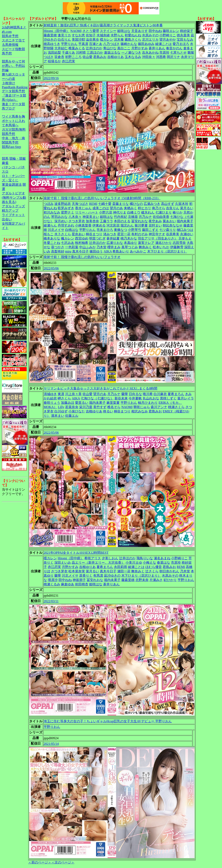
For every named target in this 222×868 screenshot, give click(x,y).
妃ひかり (170, 580)
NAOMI (76, 31)
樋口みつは (185, 230)
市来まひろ (105, 230)
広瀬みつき (152, 204)
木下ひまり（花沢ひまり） (167, 251)
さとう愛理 (91, 31)
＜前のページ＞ (40, 862)
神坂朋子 (79, 580)
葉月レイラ (186, 398)
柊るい (108, 411)
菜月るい (187, 208)
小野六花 (106, 212)
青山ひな (110, 48)
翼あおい (169, 221)
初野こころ (73, 57)
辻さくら (152, 571)
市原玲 (164, 53)
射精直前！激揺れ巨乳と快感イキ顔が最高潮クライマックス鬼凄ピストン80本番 (103, 25)
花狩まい (155, 225)
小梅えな (149, 563)
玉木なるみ (133, 57)
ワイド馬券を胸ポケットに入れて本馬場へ (13, 121)
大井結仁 (61, 48)
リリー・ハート (87, 212)
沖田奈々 (149, 57)
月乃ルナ (145, 217)
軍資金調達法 (12, 185)
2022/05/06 (51, 268)
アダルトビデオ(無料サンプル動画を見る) (14, 198)
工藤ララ (106, 221)
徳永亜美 (183, 35)
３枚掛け (8, 83)
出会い (7, 219)
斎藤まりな (121, 204)
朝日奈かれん (169, 571)
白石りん (64, 40)
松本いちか (161, 247)
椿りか (178, 212)
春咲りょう (52, 403)
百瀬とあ (96, 44)
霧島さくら (133, 40)
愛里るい (82, 403)
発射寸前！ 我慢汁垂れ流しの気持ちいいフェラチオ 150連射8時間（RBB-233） (102, 198)
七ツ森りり (168, 230)
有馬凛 (98, 576)
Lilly (61, 407)
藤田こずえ (150, 230)
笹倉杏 (59, 57)
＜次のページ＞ (63, 862)
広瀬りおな (115, 243)
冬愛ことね (52, 243)
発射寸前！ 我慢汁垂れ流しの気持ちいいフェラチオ (82, 257)
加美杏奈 (92, 221)
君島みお (100, 57)
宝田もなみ (185, 40)
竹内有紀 (121, 217)
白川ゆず (61, 411)
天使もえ (185, 238)
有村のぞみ (140, 234)
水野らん (117, 35)
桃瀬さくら (176, 407)
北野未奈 (142, 580)
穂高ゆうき (52, 44)
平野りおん (69, 44)
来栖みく (130, 208)
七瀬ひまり (164, 212)
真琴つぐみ (130, 247)
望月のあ (116, 208)
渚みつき (110, 234)
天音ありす (140, 31)
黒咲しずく (168, 398)
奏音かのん (174, 48)
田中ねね (155, 31)
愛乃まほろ (181, 44)
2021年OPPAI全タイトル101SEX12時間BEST (76, 553)
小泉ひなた (77, 411)
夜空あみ (155, 221)
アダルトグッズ (13, 206)
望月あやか (168, 40)
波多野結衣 (63, 204)
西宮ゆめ (82, 238)
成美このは (101, 208)
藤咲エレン (171, 31)
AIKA (108, 251)
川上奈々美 (73, 394)
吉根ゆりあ (116, 57)
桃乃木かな (129, 238)
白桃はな (72, 230)
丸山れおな (151, 398)
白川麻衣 (160, 394)
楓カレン (68, 238)
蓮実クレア (146, 243)
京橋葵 (133, 217)
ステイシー (108, 31)
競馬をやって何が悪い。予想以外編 (13, 66)
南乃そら (159, 208)
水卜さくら (63, 234)
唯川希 (148, 394)
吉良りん (173, 208)
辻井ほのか (94, 48)
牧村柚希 (82, 243)
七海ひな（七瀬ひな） (97, 398)
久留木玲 (182, 204)
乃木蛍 (101, 247)
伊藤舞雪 (177, 247)
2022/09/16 (51, 78)
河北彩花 (113, 225)
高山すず (168, 204)
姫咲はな (124, 31)
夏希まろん (176, 394)
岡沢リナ (173, 57)
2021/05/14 (51, 744)
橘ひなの (136, 204)
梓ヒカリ (144, 208)
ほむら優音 (154, 567)
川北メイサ (56, 230)
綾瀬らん (50, 225)
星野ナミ (68, 212)
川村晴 (81, 53)
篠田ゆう (96, 251)
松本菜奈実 (77, 571)
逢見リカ (64, 35)
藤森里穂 (50, 35)
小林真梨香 (83, 225)
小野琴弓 (135, 230)
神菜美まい (91, 217)
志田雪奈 (179, 243)
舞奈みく (145, 247)
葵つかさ (58, 247)
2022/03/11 (51, 601)
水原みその (150, 35)
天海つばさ (80, 204)
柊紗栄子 (187, 31)
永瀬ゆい (187, 234)
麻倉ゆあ (68, 584)
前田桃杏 (82, 584)
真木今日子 (80, 251)
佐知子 (91, 35)
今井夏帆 (135, 398)
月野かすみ (140, 48)
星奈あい (78, 234)
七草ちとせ (178, 53)
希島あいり (121, 251)
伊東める (99, 225)
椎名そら (114, 407)
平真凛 (83, 44)
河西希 (161, 57)
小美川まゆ (134, 563)
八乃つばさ (111, 44)
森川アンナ (159, 407)
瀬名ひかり (164, 243)
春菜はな (164, 563)
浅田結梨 (54, 53)
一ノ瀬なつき (131, 53)
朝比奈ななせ (173, 225)
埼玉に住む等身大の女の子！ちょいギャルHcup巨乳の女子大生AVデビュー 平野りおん (108, 721)
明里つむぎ (97, 238)
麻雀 (5, 163)
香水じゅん (83, 208)
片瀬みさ (156, 580)
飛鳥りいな (145, 558)
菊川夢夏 (141, 225)
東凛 (61, 394)
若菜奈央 (72, 407)
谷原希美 (173, 234)
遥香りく (86, 576)
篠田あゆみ (146, 44)
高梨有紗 (58, 251)
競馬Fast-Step (11, 147)
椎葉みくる (77, 48)
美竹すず (100, 407)
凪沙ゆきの (112, 576)
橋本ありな (52, 238)
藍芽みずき (66, 208)
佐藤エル (72, 416)
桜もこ (49, 234)
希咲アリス (93, 558)
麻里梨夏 (113, 403)
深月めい (61, 221)
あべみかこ (138, 251)
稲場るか (54, 61)
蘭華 (125, 394)
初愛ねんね (133, 35)
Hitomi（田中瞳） (57, 31)
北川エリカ (150, 40)
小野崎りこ (168, 35)
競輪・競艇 (18, 159)
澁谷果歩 (92, 40)
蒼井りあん (157, 48)
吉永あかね (150, 53)
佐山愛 (87, 57)
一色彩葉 (72, 247)
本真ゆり (130, 243)
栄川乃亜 (86, 407)
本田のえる (122, 221)
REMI (93, 204)
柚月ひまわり (148, 403)
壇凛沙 (53, 580)
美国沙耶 (78, 40)
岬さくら (64, 398)
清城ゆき (50, 394)
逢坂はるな (112, 53)
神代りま (120, 212)
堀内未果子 (185, 221)
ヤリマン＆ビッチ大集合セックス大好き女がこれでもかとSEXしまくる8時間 (100, 388)
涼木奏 (119, 40)
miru (68, 251)
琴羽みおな (59, 217)
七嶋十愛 (105, 204)
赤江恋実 (68, 61)
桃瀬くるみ (52, 584)
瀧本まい (58, 416)
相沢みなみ (140, 411)
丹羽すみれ (66, 225)
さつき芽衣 (77, 221)
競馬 (5, 159)
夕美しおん (110, 558)
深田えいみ (63, 563)
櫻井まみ (114, 247)
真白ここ (124, 48)
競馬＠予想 (10, 36)
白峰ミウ (134, 212)
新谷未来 (121, 398)
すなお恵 (78, 35)
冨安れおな (140, 221)
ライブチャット (13, 215)
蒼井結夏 (113, 238)
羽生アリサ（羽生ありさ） (158, 238)
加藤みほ (68, 403)
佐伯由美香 (161, 217)
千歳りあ (68, 53)
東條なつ (121, 230)
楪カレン (106, 40)
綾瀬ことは (164, 44)
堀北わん (127, 225)
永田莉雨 (121, 567)
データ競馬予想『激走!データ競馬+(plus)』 (14, 95)
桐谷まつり (94, 234)
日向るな (135, 394)
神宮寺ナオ (157, 234)
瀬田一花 (124, 571)
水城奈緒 (103, 35)
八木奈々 (75, 217)
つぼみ (49, 204)
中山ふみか (87, 247)
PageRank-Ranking (15, 87)
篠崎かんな (129, 44)
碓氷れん (148, 212)
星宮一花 (124, 234)
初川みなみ (52, 212)
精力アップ (10, 211)
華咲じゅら (142, 407)
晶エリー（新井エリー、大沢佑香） (98, 563)
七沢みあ (68, 243)
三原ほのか (95, 53)
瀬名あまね (162, 558)
